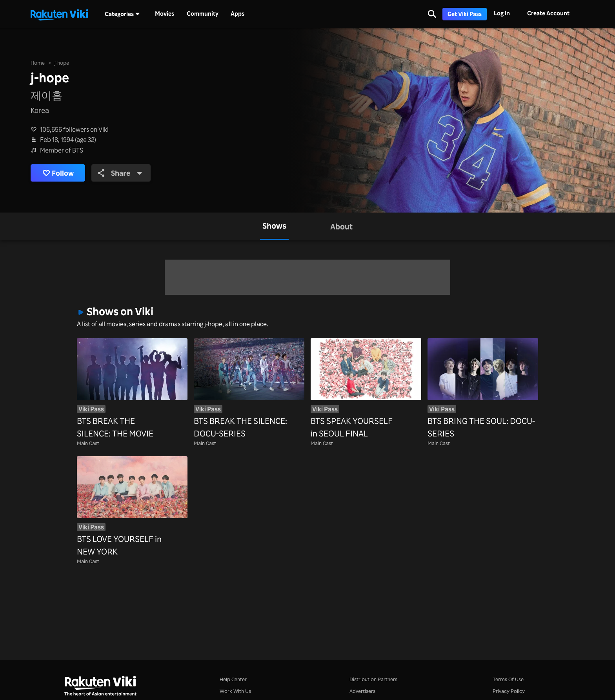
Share (120, 173)
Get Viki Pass (465, 14)
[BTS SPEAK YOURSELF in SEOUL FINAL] (366, 389)
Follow (58, 173)
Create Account (548, 13)
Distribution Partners (373, 679)
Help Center (233, 679)
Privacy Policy (509, 691)
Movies (165, 14)
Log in (502, 13)
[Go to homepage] (59, 14)
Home (38, 63)
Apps (237, 14)
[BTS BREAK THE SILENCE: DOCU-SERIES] (249, 389)
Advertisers (362, 691)
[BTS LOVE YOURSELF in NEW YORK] (132, 507)
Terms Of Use (508, 679)
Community (203, 14)
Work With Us (235, 691)
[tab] (274, 226)
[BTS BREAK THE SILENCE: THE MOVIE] (132, 389)
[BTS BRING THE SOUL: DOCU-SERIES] (483, 389)
